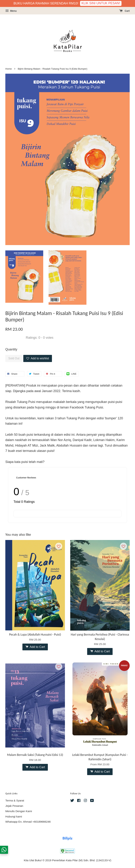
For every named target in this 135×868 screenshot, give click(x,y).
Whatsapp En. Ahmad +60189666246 (28, 822)
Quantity (11, 349)
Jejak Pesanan (14, 806)
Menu (11, 11)
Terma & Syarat (15, 800)
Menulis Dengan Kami (19, 811)
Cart (124, 11)
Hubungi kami (14, 816)
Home (9, 69)
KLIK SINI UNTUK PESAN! (101, 3)
